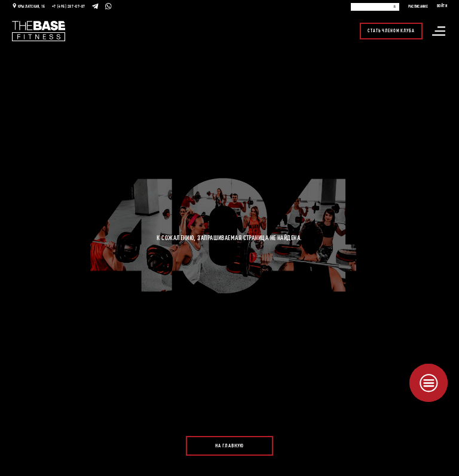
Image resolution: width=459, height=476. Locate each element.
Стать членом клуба (391, 31)
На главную (229, 446)
